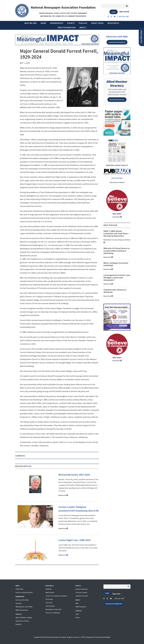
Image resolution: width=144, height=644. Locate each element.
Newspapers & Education (54, 609)
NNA (77, 603)
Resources (113, 23)
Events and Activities (22, 600)
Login (114, 12)
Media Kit (19, 624)
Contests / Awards (81, 592)
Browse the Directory (117, 100)
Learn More (117, 217)
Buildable (107, 637)
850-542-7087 (120, 599)
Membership (57, 23)
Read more (63, 495)
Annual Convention (82, 589)
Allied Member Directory (117, 84)
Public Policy (20, 589)
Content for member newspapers (56, 596)
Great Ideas (97, 23)
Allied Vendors (50, 592)
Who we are (31, 23)
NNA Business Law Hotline (24, 607)
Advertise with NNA (117, 37)
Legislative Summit (82, 596)
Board (77, 618)
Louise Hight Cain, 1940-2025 (74, 540)
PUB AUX (83, 23)
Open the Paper (117, 178)
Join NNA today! (141, 37)
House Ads (49, 603)
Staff (77, 614)
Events (71, 23)
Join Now (19, 603)
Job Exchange (50, 606)
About (83, 27)
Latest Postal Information (24, 592)
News (43, 23)
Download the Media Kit (117, 42)
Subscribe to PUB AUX (117, 182)
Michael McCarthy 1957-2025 (74, 475)
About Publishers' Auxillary (24, 618)
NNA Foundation (67, 27)
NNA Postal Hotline (22, 610)
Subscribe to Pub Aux (22, 621)
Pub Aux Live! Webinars (53, 613)
